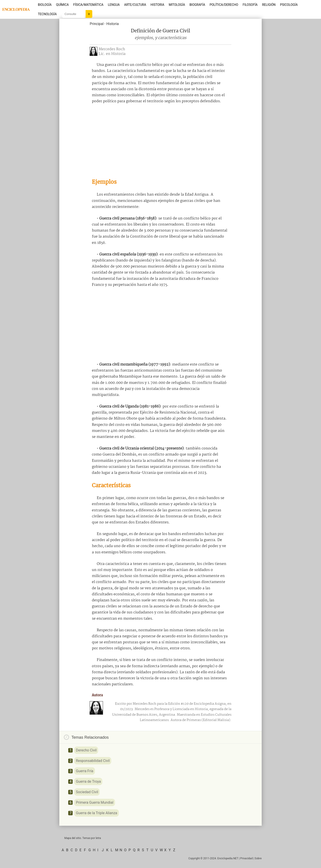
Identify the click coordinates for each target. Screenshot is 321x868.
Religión (269, 5)
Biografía (197, 5)
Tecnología (47, 14)
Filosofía (250, 5)
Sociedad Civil (87, 792)
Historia (157, 5)
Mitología (177, 5)
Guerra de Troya (88, 781)
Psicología (289, 5)
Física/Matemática (88, 5)
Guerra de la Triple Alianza (96, 813)
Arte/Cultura (135, 5)
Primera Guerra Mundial (95, 802)
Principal (97, 24)
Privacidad (247, 858)
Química (63, 5)
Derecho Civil (86, 750)
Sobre (258, 858)
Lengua (114, 5)
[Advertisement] (160, 141)
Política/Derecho (224, 5)
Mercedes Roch (112, 49)
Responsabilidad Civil (93, 761)
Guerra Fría (84, 771)
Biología (45, 5)
